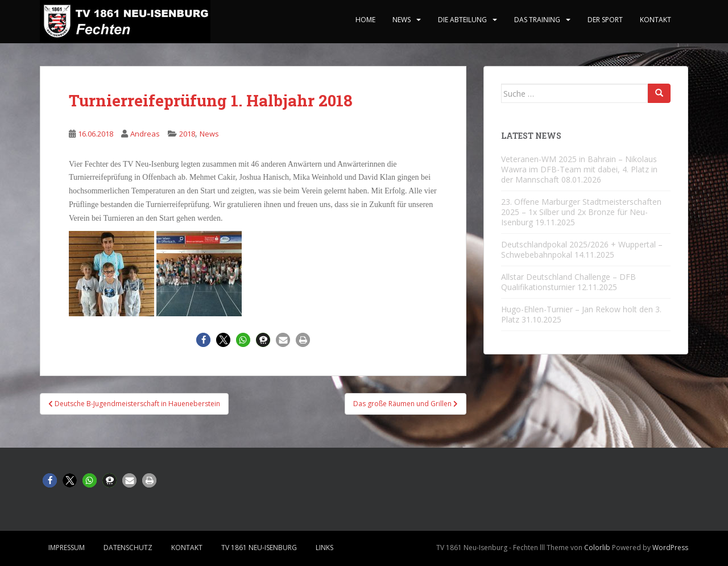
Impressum (67, 548)
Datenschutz (128, 548)
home (365, 20)
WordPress (670, 548)
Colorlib (597, 548)
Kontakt (655, 20)
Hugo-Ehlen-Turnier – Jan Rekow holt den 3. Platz (581, 314)
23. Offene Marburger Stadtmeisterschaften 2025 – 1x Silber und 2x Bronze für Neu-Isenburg (581, 212)
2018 (187, 134)
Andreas (145, 134)
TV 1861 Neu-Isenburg (259, 548)
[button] (203, 340)
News (402, 20)
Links (324, 548)
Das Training (537, 20)
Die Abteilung (462, 20)
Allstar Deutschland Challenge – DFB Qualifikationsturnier (568, 282)
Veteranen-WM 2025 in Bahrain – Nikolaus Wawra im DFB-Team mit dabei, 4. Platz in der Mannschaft (579, 169)
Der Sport (605, 20)
